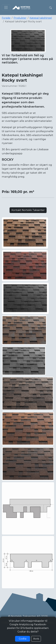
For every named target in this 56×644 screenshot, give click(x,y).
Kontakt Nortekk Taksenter (28, 210)
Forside (6, 18)
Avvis (36, 639)
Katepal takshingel (41, 18)
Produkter (20, 18)
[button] (50, 7)
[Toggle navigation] (6, 7)
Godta (23, 639)
